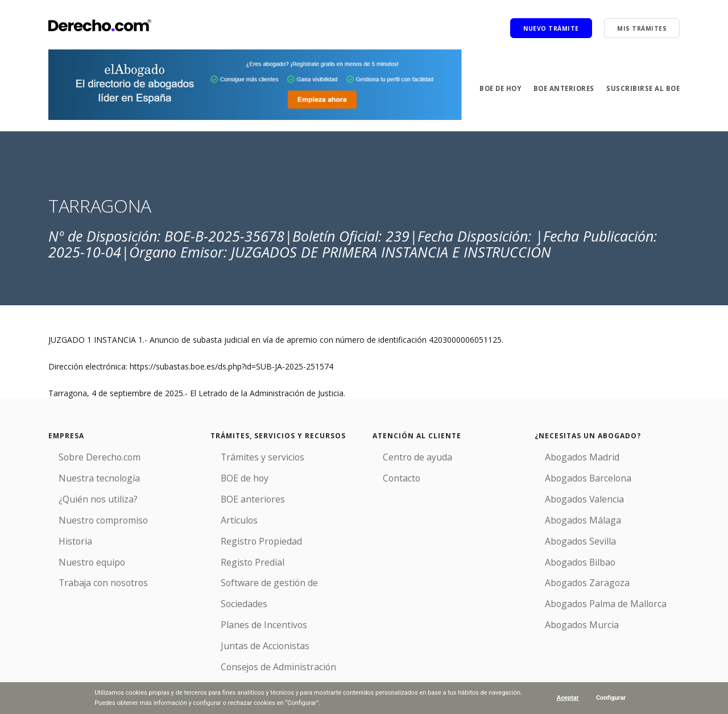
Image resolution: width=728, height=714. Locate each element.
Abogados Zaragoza (572, 566)
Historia (63, 530)
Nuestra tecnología (84, 474)
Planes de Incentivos (248, 585)
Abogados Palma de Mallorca (589, 585)
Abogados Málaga (568, 511)
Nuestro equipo (77, 548)
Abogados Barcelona (573, 474)
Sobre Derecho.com (85, 456)
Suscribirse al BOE (642, 88)
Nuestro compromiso (88, 511)
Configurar (611, 698)
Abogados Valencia (570, 493)
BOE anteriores (561, 88)
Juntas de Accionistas (249, 603)
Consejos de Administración (262, 622)
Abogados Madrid (567, 456)
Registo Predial (238, 548)
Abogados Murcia (567, 603)
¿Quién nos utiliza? (82, 493)
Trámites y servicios (247, 456)
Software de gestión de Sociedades (276, 566)
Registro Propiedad (246, 530)
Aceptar (567, 698)
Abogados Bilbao (566, 548)
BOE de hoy (494, 88)
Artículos (226, 511)
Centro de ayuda (403, 456)
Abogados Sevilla (566, 530)
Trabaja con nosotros (88, 566)
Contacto (390, 474)
